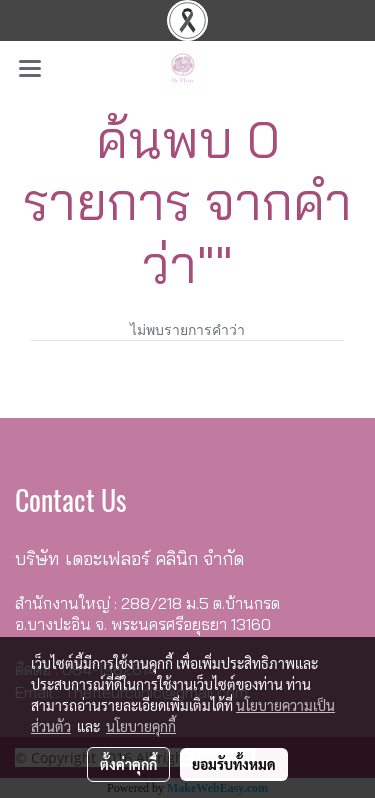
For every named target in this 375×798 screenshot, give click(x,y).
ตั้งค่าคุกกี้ (128, 764)
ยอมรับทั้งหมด (234, 764)
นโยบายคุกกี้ (141, 726)
